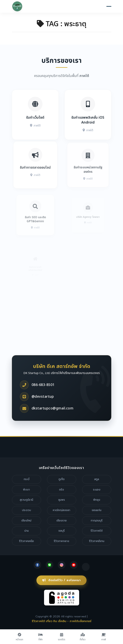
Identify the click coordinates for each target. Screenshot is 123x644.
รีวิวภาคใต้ (97, 531)
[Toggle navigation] (109, 7)
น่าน (27, 531)
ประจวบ (27, 510)
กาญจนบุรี (97, 521)
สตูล (97, 479)
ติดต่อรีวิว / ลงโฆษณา (61, 580)
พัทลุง (97, 500)
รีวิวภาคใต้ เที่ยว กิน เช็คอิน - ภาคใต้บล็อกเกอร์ (62, 621)
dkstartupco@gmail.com (53, 419)
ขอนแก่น (97, 510)
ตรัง (61, 490)
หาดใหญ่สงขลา (61, 510)
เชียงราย (62, 521)
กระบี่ (27, 479)
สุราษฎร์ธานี (26, 500)
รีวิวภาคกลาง (61, 541)
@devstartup (43, 407)
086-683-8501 (43, 395)
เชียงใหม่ (26, 521)
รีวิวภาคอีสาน (97, 541)
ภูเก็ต (61, 479)
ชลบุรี (62, 531)
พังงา (26, 490)
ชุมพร (62, 500)
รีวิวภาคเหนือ (27, 541)
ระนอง (97, 490)
